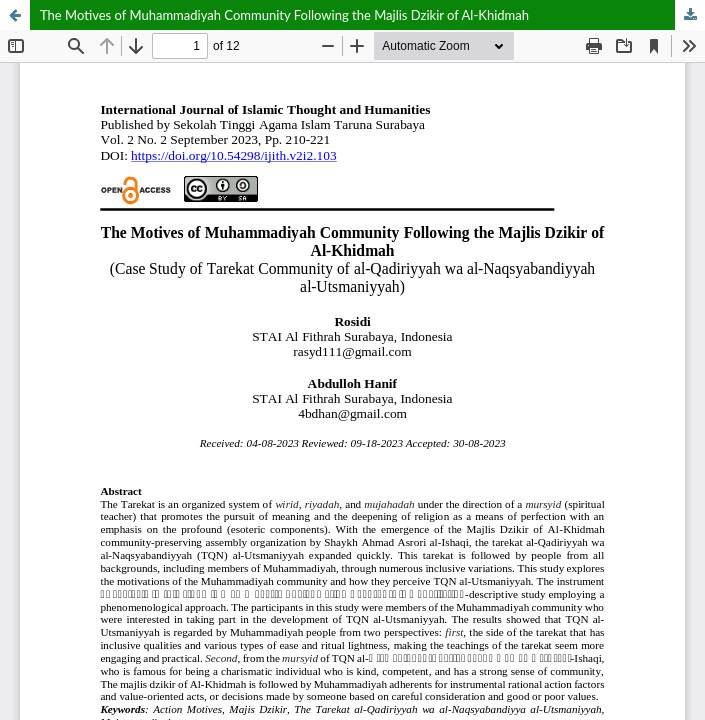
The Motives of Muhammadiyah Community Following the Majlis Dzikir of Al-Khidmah (284, 15)
